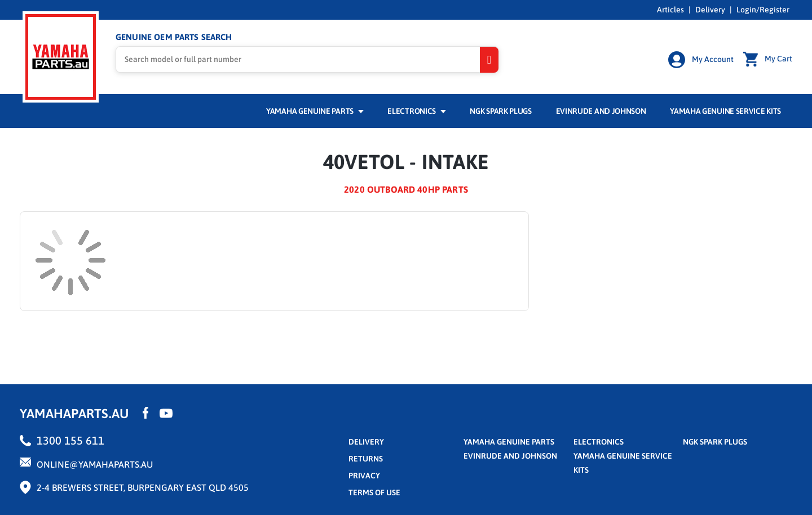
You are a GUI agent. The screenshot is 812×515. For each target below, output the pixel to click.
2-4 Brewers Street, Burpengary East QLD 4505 (143, 487)
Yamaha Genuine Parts (315, 111)
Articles (670, 10)
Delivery (710, 10)
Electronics (416, 111)
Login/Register (763, 10)
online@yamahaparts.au (95, 464)
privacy (364, 476)
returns (366, 459)
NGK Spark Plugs (500, 111)
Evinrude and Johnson (601, 111)
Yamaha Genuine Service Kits (725, 111)
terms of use (374, 492)
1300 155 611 (70, 440)
